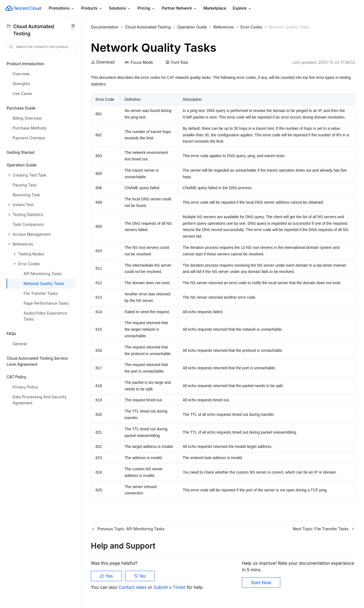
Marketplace (215, 8)
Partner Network (179, 8)
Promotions (62, 8)
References (224, 27)
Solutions (120, 8)
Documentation (105, 27)
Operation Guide (192, 27)
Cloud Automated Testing (148, 27)
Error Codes (251, 27)
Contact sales (133, 587)
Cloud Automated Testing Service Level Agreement (37, 361)
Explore (242, 8)
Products (92, 8)
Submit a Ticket (170, 587)
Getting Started (21, 152)
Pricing (146, 8)
